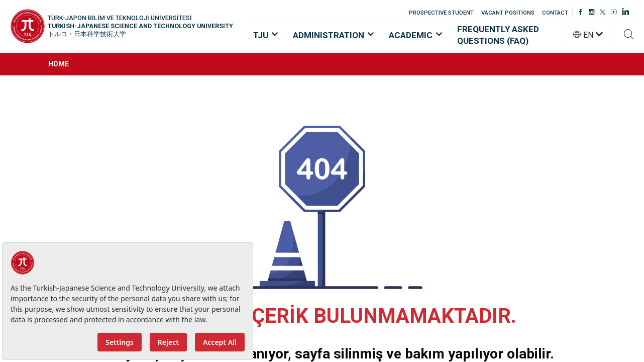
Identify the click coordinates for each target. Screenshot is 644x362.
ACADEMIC (415, 35)
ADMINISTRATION (333, 35)
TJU (265, 35)
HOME (59, 64)
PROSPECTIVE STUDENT (441, 13)
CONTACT (555, 13)
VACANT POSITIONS (508, 13)
